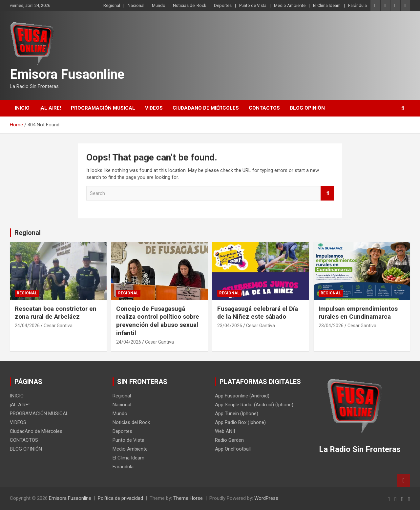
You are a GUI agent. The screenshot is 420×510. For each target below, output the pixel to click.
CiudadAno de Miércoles (206, 108)
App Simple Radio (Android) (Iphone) (254, 405)
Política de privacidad (120, 498)
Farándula (357, 5)
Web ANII (225, 431)
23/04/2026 (230, 326)
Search (327, 193)
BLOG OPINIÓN (307, 108)
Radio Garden (229, 440)
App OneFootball (233, 449)
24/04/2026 (27, 326)
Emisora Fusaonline (67, 74)
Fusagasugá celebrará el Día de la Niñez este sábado (258, 313)
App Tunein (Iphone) (237, 414)
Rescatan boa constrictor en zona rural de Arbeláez (56, 313)
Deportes (223, 5)
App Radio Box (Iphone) (240, 422)
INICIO (22, 108)
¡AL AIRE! (50, 108)
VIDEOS (154, 108)
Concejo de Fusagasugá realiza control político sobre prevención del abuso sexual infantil (158, 321)
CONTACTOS (264, 108)
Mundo (159, 5)
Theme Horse (188, 498)
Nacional (136, 5)
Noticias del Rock (190, 5)
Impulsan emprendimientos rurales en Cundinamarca (358, 313)
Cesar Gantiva (58, 326)
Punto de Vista (253, 5)
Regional (112, 5)
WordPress (266, 498)
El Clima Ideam (327, 5)
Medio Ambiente (290, 5)
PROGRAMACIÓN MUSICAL (103, 108)
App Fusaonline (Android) (242, 396)
